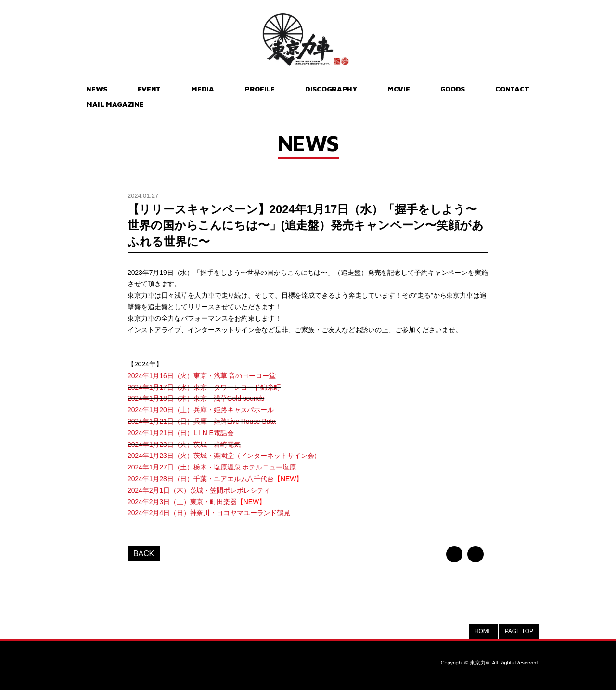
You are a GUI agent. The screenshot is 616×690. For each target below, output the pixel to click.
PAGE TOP (519, 631)
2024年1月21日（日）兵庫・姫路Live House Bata (202, 421)
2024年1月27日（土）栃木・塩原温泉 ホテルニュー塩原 (212, 467)
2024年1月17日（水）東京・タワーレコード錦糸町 (204, 387)
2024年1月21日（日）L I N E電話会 (180, 433)
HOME (483, 631)
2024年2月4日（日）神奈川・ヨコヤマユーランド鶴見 (209, 513)
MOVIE (342, 89)
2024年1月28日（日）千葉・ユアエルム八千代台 (215, 479)
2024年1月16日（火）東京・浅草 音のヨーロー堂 (202, 376)
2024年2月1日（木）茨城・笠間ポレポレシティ (199, 490)
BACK (144, 553)
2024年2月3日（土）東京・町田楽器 (197, 502)
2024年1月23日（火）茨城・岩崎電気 (184, 444)
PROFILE (220, 89)
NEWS (88, 89)
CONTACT (437, 89)
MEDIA (173, 89)
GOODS (386, 89)
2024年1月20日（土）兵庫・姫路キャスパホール (201, 410)
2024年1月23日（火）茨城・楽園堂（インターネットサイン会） (224, 456)
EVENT (131, 89)
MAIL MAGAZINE (504, 89)
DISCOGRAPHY (283, 89)
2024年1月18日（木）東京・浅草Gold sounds (196, 398)
